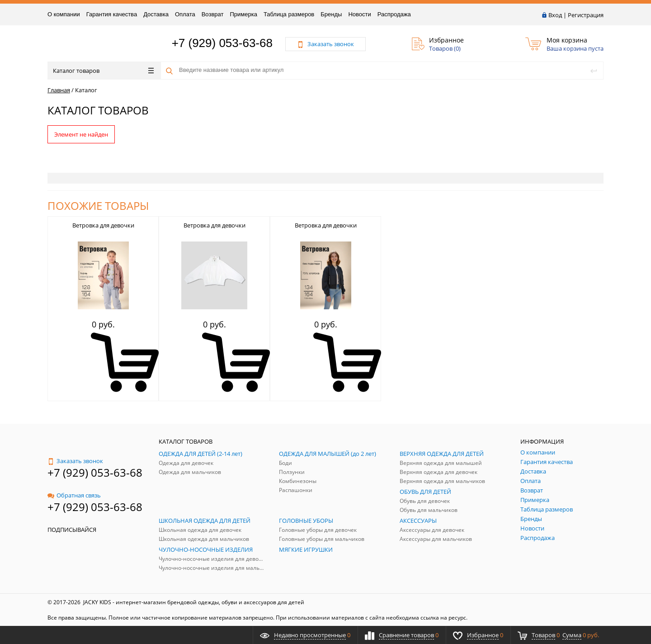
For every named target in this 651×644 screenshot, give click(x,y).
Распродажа (394, 14)
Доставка (156, 14)
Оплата (185, 14)
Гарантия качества (112, 14)
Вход (555, 15)
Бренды (331, 14)
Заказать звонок (75, 461)
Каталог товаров (103, 71)
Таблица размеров (289, 14)
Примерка (243, 14)
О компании (64, 14)
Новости (359, 14)
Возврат (213, 14)
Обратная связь (74, 495)
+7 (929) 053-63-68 (222, 43)
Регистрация (586, 15)
